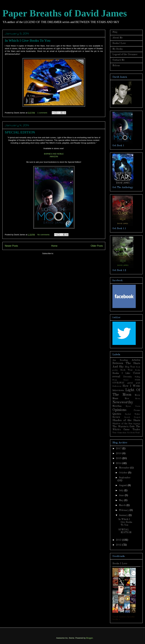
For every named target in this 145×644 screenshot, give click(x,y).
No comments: (44, 235)
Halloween (117, 386)
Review (116, 417)
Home (54, 246)
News (138, 399)
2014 (119, 463)
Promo (137, 410)
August (123, 486)
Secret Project (132, 417)
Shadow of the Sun (122, 424)
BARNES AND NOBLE (54, 154)
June (122, 496)
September (125, 478)
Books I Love (119, 43)
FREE (138, 380)
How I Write (131, 386)
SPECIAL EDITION (20, 132)
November (125, 468)
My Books (117, 49)
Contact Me (119, 60)
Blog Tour (130, 367)
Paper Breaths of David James (65, 13)
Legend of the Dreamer (125, 55)
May (122, 500)
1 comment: (43, 113)
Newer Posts (11, 246)
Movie (137, 395)
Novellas (117, 406)
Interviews (118, 390)
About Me (118, 38)
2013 (119, 540)
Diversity (128, 377)
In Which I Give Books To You (28, 40)
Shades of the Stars (126, 420)
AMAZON (54, 156)
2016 (119, 454)
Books (138, 370)
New (127, 399)
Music (115, 399)
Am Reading (120, 360)
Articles (136, 360)
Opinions (119, 410)
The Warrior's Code (124, 427)
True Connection (119, 433)
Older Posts (97, 246)
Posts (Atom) (60, 253)
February (124, 510)
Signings (137, 424)
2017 (119, 449)
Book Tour (126, 370)
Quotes (117, 414)
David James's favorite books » (124, 618)
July (122, 491)
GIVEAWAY (118, 383)
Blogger (89, 638)
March (123, 505)
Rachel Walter (133, 414)
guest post (134, 383)
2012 (119, 545)
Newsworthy (123, 402)
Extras (116, 66)
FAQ (115, 32)
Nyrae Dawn (133, 406)
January (124, 515)
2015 (119, 458)
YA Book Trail (133, 433)
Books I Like (121, 373)
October (123, 473)
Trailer (136, 430)
